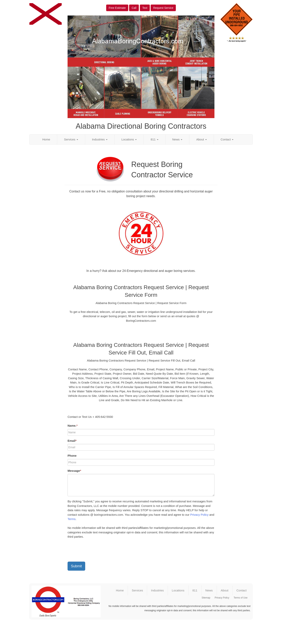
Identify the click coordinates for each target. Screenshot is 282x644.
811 (154, 139)
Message (74, 471)
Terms (72, 519)
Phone (72, 456)
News (177, 139)
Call (134, 8)
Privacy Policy (199, 515)
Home (46, 139)
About (201, 139)
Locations (129, 139)
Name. (73, 426)
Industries (100, 139)
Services (71, 139)
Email (72, 441)
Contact (227, 139)
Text (145, 8)
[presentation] (97, 551)
